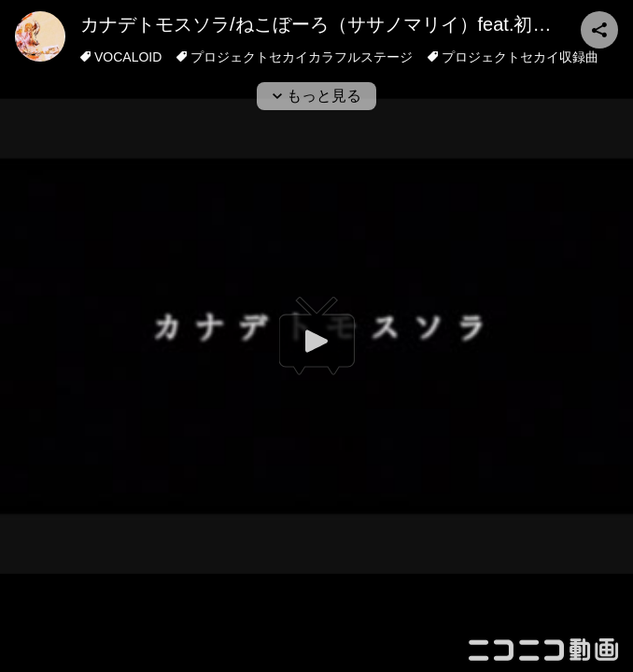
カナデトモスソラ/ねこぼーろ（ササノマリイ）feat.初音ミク (334, 24)
